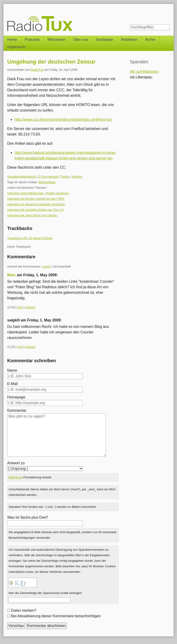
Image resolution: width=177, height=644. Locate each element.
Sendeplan (105, 40)
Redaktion (129, 40)
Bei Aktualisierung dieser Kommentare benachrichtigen (56, 616)
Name (12, 370)
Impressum (16, 47)
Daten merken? (24, 610)
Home (12, 40)
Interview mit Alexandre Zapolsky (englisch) (36, 204)
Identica (77, 177)
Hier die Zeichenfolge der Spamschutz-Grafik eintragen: (46, 593)
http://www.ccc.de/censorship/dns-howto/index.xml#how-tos (63, 119)
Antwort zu (16, 463)
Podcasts (32, 40)
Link (20, 307)
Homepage (16, 397)
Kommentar (17, 410)
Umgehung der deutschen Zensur (51, 62)
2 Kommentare (48, 177)
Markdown (15, 477)
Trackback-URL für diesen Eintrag (30, 238)
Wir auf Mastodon (144, 72)
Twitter (65, 177)
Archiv (150, 40)
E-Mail (12, 384)
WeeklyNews (47, 182)
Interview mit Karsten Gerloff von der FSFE (36, 199)
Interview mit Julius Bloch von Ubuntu (32, 215)
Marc (11, 275)
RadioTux (37, 70)
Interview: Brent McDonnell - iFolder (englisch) (38, 193)
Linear (46, 266)
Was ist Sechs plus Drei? (28, 517)
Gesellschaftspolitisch (22, 177)
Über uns (81, 40)
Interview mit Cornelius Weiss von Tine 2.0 (35, 210)
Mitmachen (56, 40)
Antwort (30, 307)
